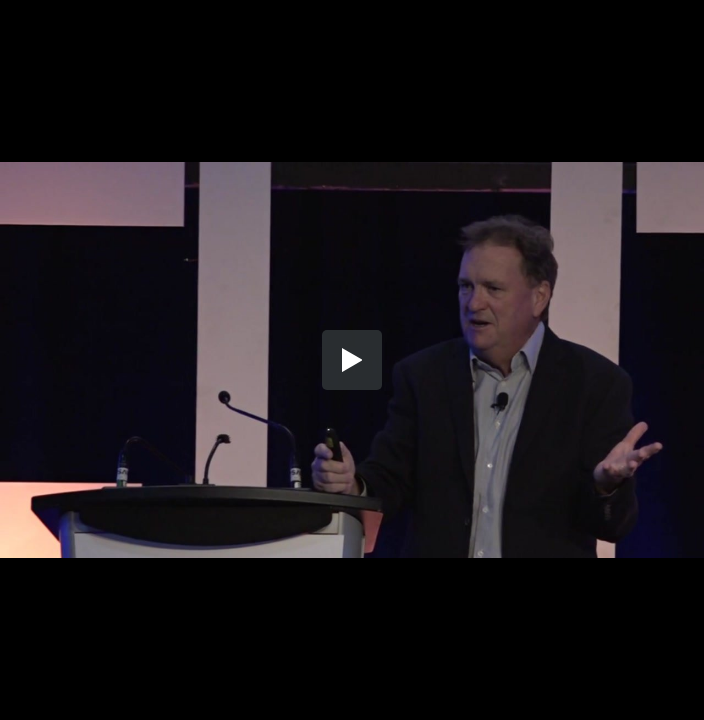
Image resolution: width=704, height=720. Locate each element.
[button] (352, 360)
